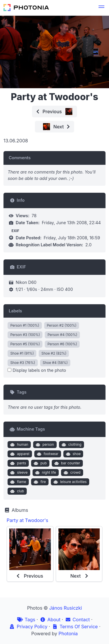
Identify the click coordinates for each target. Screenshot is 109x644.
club (17, 491)
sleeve (18, 473)
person (44, 445)
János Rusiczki (66, 608)
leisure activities (69, 482)
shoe (73, 454)
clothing (71, 445)
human (19, 445)
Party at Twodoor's (27, 520)
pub (39, 463)
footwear (47, 454)
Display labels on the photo (37, 370)
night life (45, 473)
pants (18, 463)
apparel (19, 454)
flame (18, 482)
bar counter (66, 463)
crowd (71, 473)
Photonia (68, 634)
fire (39, 482)
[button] (101, 8)
